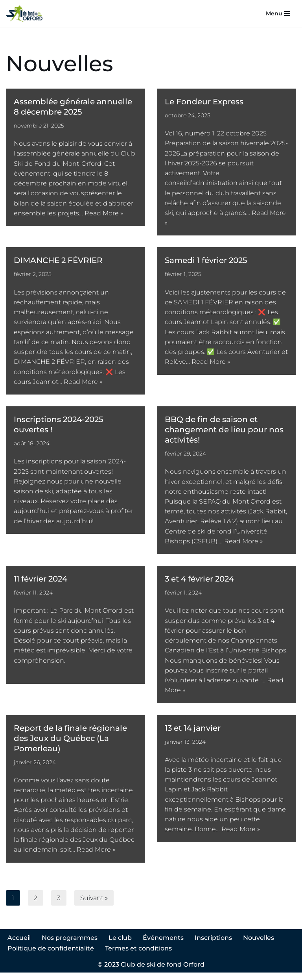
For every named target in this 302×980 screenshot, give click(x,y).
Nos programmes (70, 945)
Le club (120, 945)
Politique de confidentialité (51, 955)
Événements (163, 945)
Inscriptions (213, 945)
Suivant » (94, 905)
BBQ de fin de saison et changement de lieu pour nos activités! (224, 433)
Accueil (19, 945)
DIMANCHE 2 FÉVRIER (58, 262)
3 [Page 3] (59, 905)
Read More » (104, 214)
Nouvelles (259, 945)
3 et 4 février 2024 (199, 583)
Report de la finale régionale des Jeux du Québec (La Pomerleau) (70, 744)
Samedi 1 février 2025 (206, 262)
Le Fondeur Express (204, 102)
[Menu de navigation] (278, 13)
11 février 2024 (41, 583)
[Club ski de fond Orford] (24, 14)
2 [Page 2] (36, 905)
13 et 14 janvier (193, 734)
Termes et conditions (138, 955)
